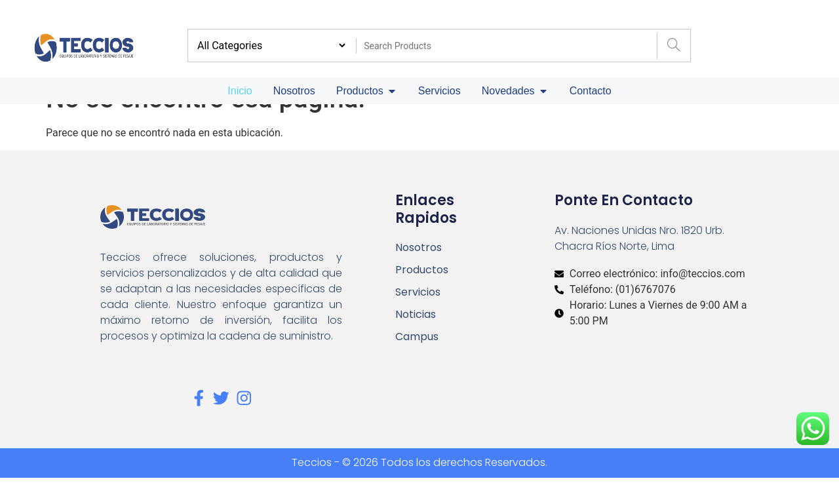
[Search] (673, 46)
